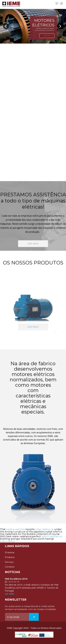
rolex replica (7, 541)
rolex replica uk (44, 529)
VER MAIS (33, 244)
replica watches (15, 529)
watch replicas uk (52, 536)
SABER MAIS (47, 35)
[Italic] (34, 617)
